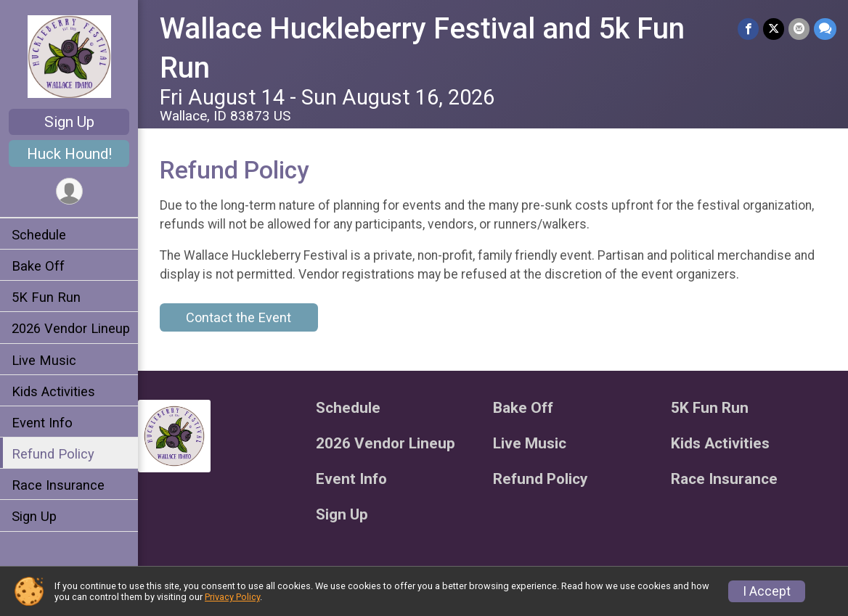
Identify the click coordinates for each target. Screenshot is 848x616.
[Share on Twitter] (774, 29)
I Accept (767, 591)
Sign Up (69, 122)
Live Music (44, 360)
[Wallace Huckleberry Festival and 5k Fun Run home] (69, 56)
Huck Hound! (69, 154)
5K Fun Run (46, 297)
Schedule (39, 235)
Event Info (42, 423)
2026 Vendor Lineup (71, 328)
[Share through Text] (825, 29)
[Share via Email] (799, 29)
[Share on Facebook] (748, 29)
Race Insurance (58, 485)
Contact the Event (238, 317)
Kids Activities (53, 391)
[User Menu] (69, 191)
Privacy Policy (232, 597)
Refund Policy (53, 454)
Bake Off (38, 266)
